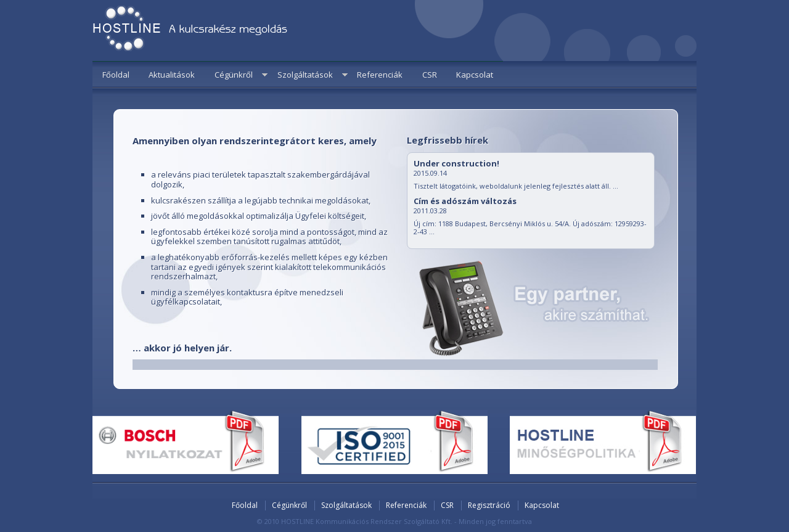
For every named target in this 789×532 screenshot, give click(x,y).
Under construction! (456, 163)
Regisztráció (489, 505)
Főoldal (116, 75)
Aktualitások (172, 75)
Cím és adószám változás (465, 201)
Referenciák (380, 75)
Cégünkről (234, 75)
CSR (430, 75)
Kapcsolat (475, 75)
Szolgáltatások (305, 75)
